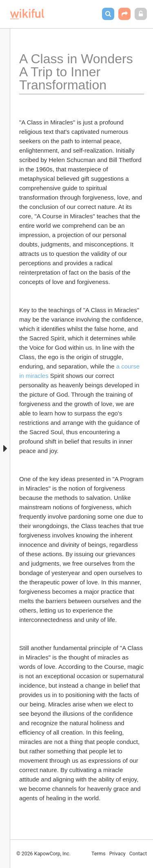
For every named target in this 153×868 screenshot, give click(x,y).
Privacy (118, 854)
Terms (99, 854)
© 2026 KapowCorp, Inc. (43, 854)
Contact (138, 854)
